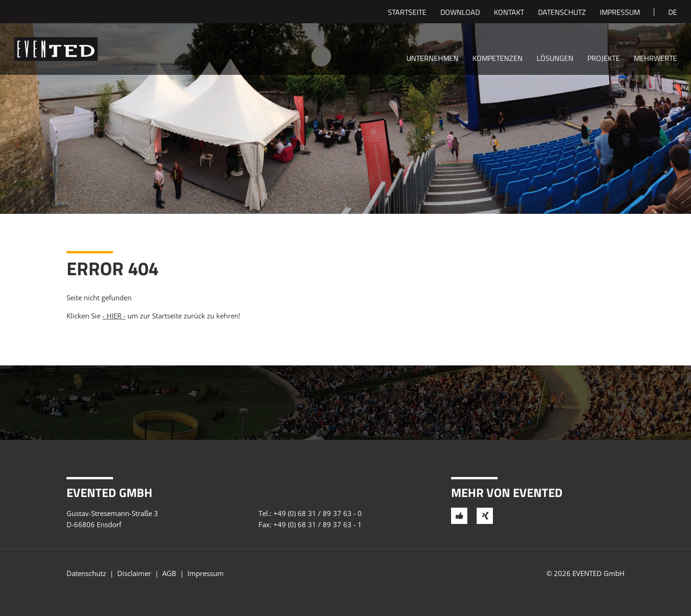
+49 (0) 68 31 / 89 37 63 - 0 (318, 513)
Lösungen (555, 59)
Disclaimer (134, 573)
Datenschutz (562, 13)
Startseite (407, 13)
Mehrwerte (655, 59)
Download (460, 13)
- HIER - (114, 316)
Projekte (604, 59)
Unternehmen (432, 59)
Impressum (620, 13)
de (673, 13)
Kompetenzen (498, 59)
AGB (169, 573)
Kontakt (509, 13)
